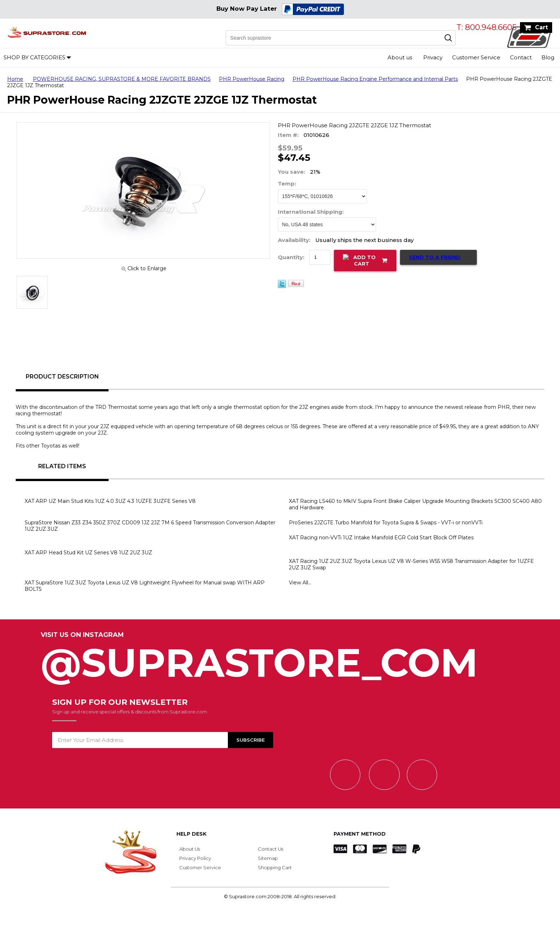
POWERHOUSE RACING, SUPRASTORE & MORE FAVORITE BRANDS (122, 79)
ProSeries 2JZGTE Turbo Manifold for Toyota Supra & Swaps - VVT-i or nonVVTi (386, 523)
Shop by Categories (34, 57)
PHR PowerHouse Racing (252, 79)
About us (400, 57)
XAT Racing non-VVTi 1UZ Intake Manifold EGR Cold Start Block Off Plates (381, 538)
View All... (300, 583)
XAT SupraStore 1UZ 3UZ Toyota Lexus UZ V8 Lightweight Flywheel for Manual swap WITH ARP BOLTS (145, 586)
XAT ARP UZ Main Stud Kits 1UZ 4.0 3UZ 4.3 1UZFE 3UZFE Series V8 (110, 501)
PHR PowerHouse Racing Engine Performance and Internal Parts (375, 79)
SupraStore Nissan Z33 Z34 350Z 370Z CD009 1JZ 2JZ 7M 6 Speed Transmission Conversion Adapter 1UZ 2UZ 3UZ (150, 526)
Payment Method (360, 834)
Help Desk (191, 834)
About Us (190, 849)
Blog (548, 57)
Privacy (433, 57)
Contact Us (271, 849)
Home (15, 79)
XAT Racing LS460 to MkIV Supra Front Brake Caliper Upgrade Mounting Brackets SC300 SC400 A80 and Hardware (415, 504)
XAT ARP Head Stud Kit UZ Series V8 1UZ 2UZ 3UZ (88, 553)
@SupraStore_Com (280, 659)
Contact (521, 57)
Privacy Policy (195, 858)
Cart (541, 27)
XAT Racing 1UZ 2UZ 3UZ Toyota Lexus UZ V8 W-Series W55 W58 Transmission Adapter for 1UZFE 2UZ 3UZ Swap (411, 564)
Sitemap (268, 858)
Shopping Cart (275, 867)
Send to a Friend (435, 257)
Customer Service (476, 57)
